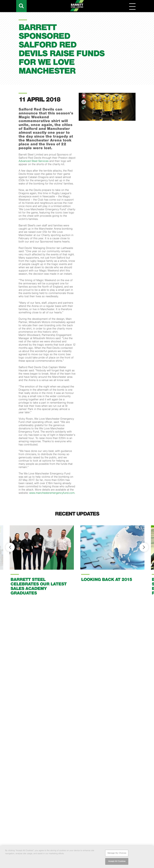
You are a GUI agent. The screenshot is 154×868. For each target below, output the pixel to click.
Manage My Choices (117, 854)
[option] (42, 563)
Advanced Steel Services (34, 161)
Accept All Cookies (117, 862)
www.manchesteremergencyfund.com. (52, 493)
